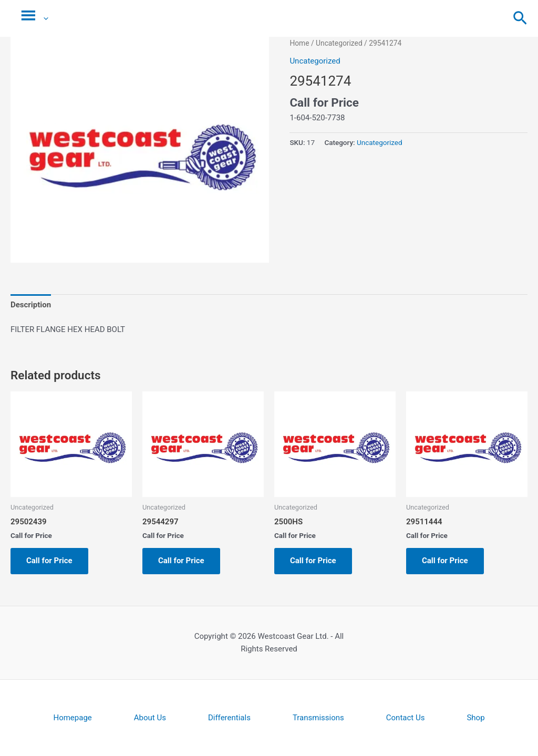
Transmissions (318, 718)
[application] (43, 18)
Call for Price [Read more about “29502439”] (49, 561)
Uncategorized (339, 43)
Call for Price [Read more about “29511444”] (445, 561)
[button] (520, 19)
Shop (475, 718)
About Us (150, 718)
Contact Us (406, 718)
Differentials (229, 718)
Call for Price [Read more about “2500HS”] (313, 561)
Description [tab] (31, 305)
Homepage (72, 718)
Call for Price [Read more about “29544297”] (181, 561)
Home (299, 43)
